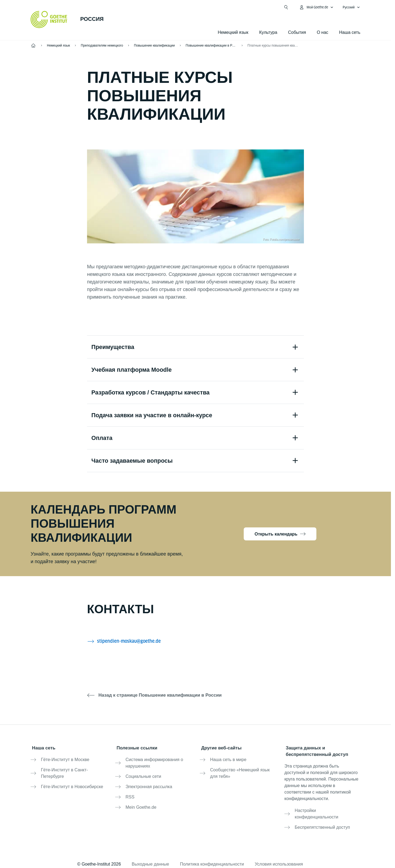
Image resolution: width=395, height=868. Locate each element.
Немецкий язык (233, 32)
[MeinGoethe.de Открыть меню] (316, 7)
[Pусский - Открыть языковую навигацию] (351, 7)
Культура (268, 32)
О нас (323, 32)
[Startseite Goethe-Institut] (49, 19)
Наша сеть (350, 32)
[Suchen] (286, 7)
